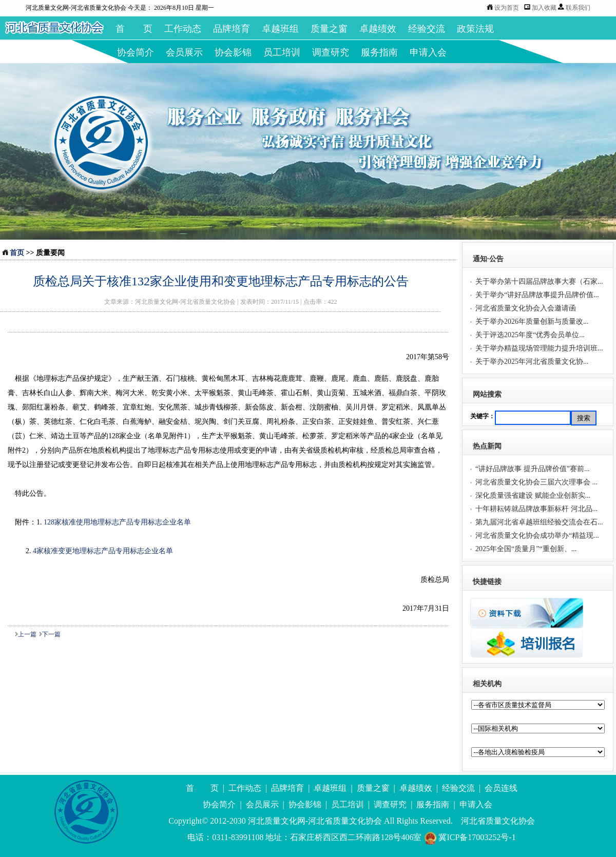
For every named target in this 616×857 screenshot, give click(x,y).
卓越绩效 (378, 29)
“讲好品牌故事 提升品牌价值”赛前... (532, 469)
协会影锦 (233, 52)
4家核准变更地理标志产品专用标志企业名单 (103, 551)
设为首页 (507, 8)
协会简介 (136, 52)
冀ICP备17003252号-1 (469, 837)
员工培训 (282, 52)
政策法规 (475, 29)
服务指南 (379, 52)
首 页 (134, 29)
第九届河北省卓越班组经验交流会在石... (539, 522)
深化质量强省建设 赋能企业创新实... (533, 495)
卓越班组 (280, 29)
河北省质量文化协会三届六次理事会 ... (536, 482)
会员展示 (184, 52)
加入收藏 (545, 8)
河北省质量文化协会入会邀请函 (526, 308)
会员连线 (501, 788)
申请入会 (428, 52)
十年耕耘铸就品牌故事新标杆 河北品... (536, 509)
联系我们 (578, 8)
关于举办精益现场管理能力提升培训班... (539, 348)
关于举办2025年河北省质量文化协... (532, 362)
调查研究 (331, 52)
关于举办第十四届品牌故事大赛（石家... (539, 281)
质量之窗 (329, 29)
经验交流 (427, 29)
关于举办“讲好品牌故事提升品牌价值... (537, 295)
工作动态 (183, 29)
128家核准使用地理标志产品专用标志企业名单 (117, 522)
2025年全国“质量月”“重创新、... (526, 549)
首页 (17, 253)
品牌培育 (232, 29)
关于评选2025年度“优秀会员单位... (530, 335)
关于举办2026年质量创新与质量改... (532, 322)
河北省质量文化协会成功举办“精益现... (537, 535)
